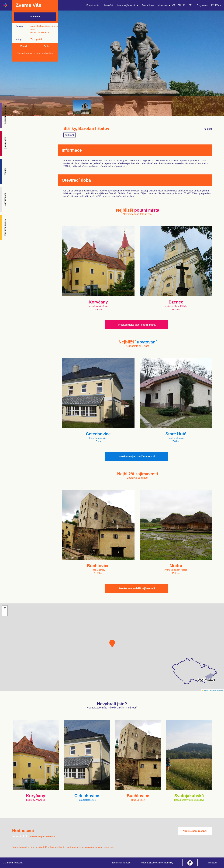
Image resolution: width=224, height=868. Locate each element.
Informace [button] (164, 5)
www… (34, 29)
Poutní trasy (148, 5)
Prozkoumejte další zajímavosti (137, 588)
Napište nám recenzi (195, 831)
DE (190, 5)
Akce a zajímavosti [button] (127, 5)
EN (179, 5)
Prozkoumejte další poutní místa (137, 325)
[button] (112, 644)
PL (185, 5)
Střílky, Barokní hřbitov (86, 129)
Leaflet (205, 690)
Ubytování (108, 5)
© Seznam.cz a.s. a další (216, 690)
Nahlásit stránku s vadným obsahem (35, 53)
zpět (208, 129)
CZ (174, 5)
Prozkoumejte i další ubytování (137, 457)
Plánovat (35, 17)
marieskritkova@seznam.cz (44, 26)
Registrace (202, 5)
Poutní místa (93, 5)
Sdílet (47, 46)
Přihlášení (216, 5)
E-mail (24, 46)
